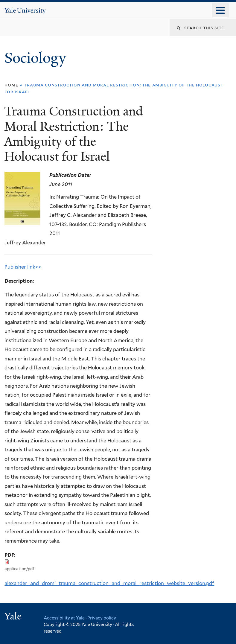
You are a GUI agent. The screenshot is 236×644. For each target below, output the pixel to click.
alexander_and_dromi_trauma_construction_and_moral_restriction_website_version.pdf (109, 583)
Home (11, 85)
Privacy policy (102, 618)
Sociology (37, 58)
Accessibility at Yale (64, 618)
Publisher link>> (23, 267)
